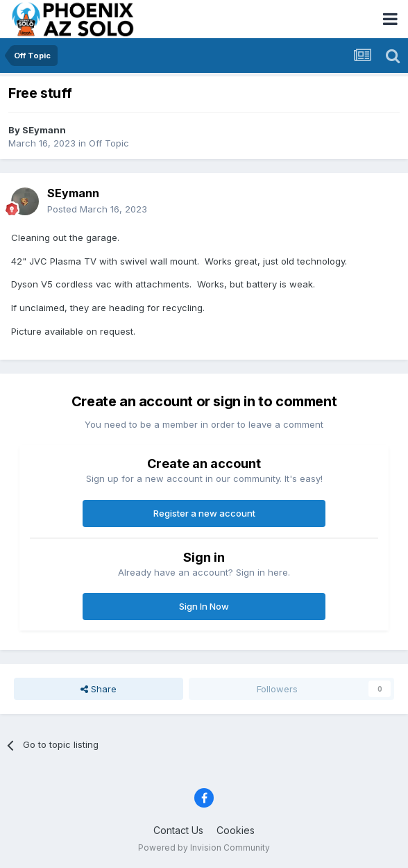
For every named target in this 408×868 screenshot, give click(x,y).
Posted (97, 209)
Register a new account (204, 513)
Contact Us (178, 830)
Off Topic (109, 143)
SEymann (44, 130)
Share (99, 689)
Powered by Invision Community (204, 848)
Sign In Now (204, 606)
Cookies (236, 830)
